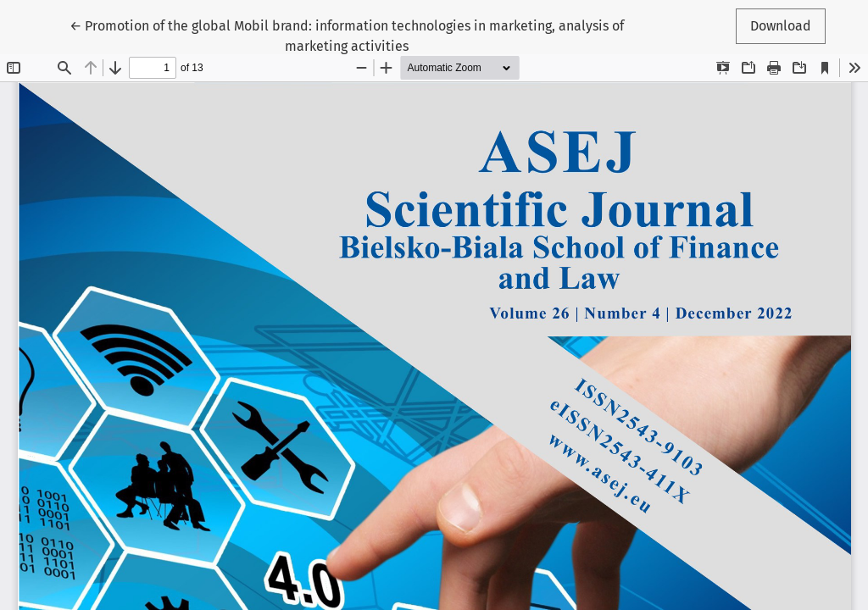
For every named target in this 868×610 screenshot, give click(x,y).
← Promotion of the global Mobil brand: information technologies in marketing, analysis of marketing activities (347, 35)
